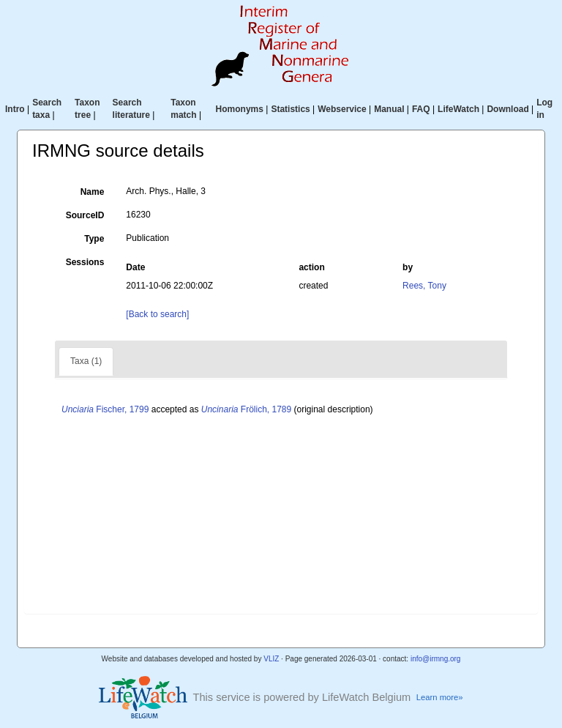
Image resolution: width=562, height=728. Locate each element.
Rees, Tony (424, 286)
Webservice (342, 109)
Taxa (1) (86, 361)
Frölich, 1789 (246, 409)
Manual (389, 109)
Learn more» (440, 697)
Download (507, 109)
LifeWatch (458, 109)
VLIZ (271, 659)
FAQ (421, 109)
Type (94, 239)
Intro (15, 109)
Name (93, 192)
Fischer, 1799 (105, 409)
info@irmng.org (436, 659)
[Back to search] (157, 314)
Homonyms (240, 109)
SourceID (85, 215)
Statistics (290, 109)
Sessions (85, 262)
